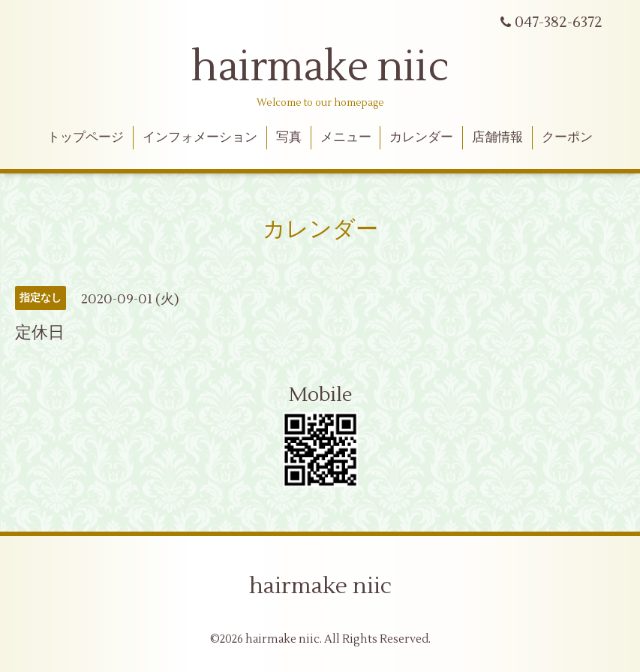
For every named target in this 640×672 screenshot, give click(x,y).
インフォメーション (200, 137)
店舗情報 (497, 137)
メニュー (346, 137)
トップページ (86, 137)
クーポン (567, 137)
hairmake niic (320, 68)
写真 (289, 137)
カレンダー (421, 137)
